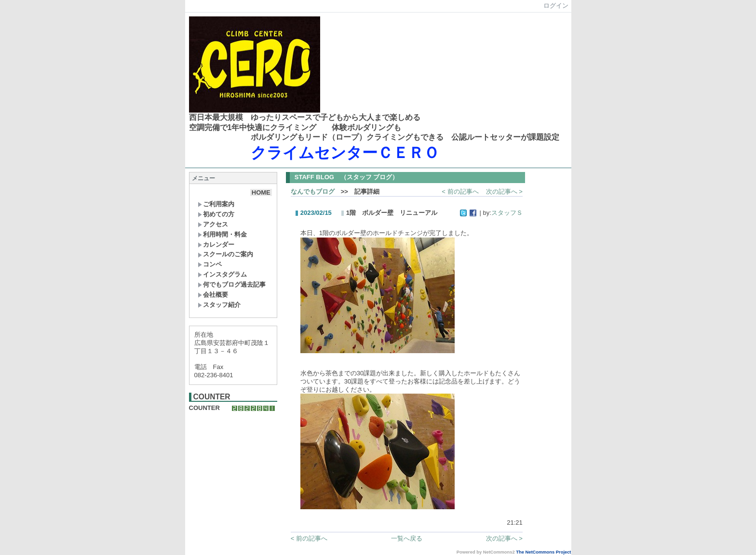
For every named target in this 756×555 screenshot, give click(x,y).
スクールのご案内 (225, 254)
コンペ (210, 264)
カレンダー (216, 244)
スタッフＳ (507, 213)
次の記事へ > (504, 192)
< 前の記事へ (460, 192)
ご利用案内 (216, 204)
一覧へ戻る (407, 538)
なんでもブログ (313, 192)
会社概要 (213, 295)
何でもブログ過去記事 (232, 284)
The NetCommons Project (543, 552)
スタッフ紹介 (219, 305)
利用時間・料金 (222, 234)
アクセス (213, 224)
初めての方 (216, 214)
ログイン (556, 6)
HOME (261, 192)
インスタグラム (222, 274)
